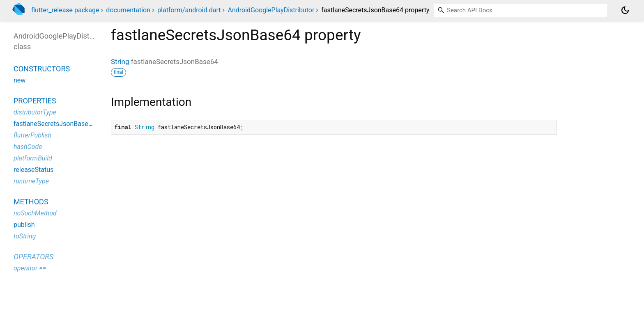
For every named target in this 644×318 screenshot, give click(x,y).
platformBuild (33, 158)
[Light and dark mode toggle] (625, 10)
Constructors (42, 69)
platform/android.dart (189, 10)
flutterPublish (32, 135)
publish (24, 225)
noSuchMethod (35, 213)
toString (25, 236)
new (20, 80)
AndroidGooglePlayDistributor (271, 10)
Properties (35, 101)
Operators (33, 257)
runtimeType (31, 181)
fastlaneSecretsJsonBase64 (55, 124)
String (120, 62)
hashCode (28, 147)
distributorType (35, 112)
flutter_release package (65, 10)
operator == (30, 268)
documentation (128, 10)
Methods (31, 202)
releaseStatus (33, 170)
